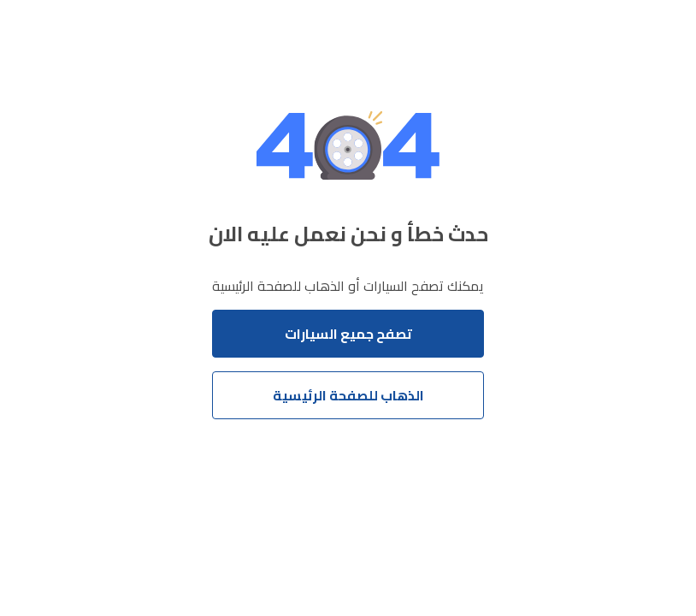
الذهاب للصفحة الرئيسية (348, 395)
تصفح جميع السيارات (348, 334)
